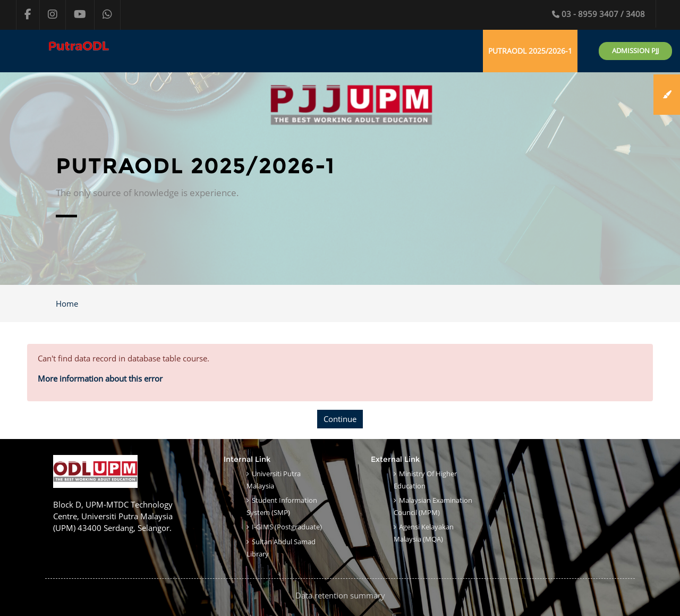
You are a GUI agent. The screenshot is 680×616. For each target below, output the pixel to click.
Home (67, 303)
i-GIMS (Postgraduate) (287, 527)
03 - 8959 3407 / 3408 (598, 14)
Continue (340, 419)
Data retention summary (340, 595)
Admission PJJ (635, 50)
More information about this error (100, 378)
